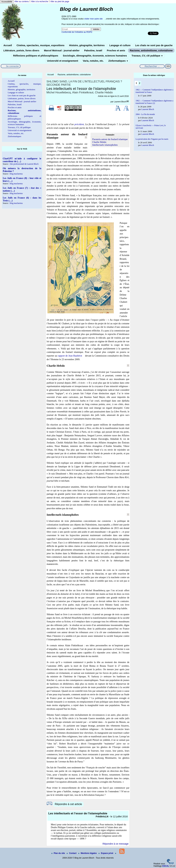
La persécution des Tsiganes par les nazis (152, 139)
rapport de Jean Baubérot (70, 356)
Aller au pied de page (60, 1)
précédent (79, 124)
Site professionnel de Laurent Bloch (24, 164)
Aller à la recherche (40, 1)
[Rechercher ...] (152, 66)
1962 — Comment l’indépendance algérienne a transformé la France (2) (154, 102)
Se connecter (12, 66)
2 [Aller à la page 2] (140, 83)
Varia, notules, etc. (93, 61)
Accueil (8, 45)
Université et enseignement (63, 61)
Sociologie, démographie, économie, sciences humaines (95, 56)
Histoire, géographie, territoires (87, 45)
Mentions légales (88, 853)
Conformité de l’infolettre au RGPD (77, 32)
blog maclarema (16, 174)
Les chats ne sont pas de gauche (154, 45)
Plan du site (58, 853)
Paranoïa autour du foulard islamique (110, 139)
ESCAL (166, 866)
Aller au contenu (22, 1)
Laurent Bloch (120, 102)
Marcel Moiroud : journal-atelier (62, 51)
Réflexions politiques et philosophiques (36, 56)
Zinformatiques (118, 61)
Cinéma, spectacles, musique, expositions (41, 45)
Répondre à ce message (116, 844)
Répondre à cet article (68, 804)
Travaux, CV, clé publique (147, 56)
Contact (72, 853)
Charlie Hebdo (99, 142)
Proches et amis (116, 51)
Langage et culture (120, 45)
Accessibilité (7, 2)
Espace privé (106, 853)
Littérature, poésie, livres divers (21, 51)
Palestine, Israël (93, 51)
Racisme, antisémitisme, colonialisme (151, 51)
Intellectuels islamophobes (105, 145)
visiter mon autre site (93, 19)
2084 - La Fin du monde (145, 114)
